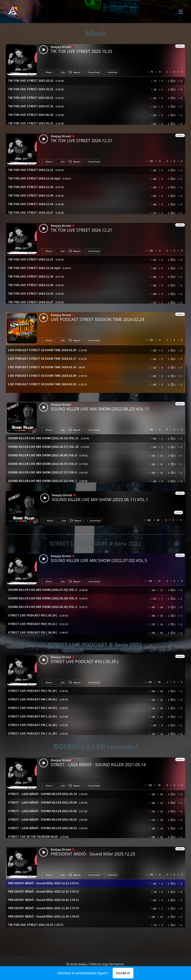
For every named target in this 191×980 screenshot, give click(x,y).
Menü (181, 12)
